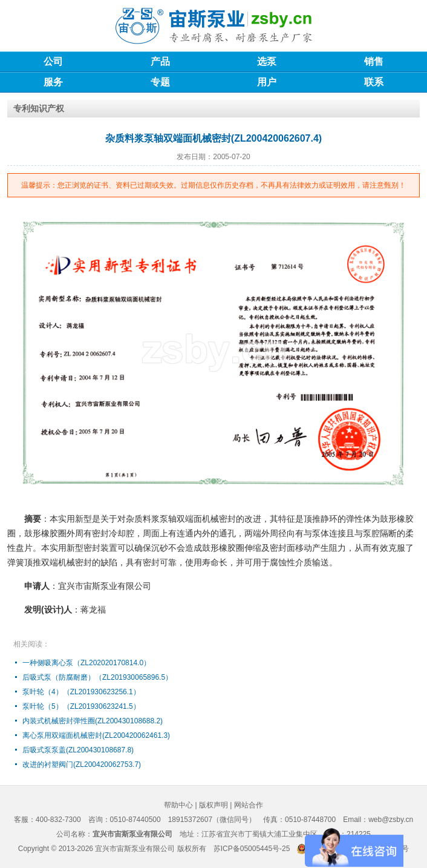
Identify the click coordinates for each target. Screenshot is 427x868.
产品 (160, 61)
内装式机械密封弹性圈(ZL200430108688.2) (93, 721)
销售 (374, 61)
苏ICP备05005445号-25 (252, 849)
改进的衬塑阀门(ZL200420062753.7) (82, 764)
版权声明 (213, 805)
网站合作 (249, 805)
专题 (160, 82)
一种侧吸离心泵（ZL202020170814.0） (86, 663)
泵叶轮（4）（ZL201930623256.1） (81, 692)
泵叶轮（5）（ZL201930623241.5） (81, 706)
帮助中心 (178, 805)
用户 (267, 82)
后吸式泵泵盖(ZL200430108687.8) (78, 750)
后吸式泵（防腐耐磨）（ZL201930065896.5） (97, 677)
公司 (53, 61)
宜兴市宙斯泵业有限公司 (135, 849)
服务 (53, 82)
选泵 (267, 61)
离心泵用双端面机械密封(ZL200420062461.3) (96, 735)
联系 (374, 82)
